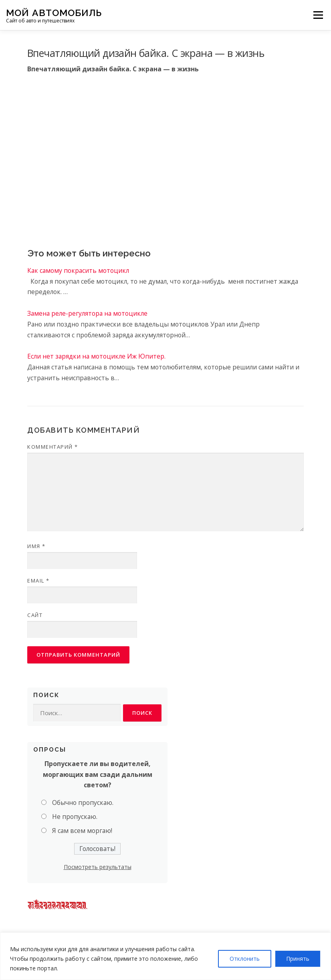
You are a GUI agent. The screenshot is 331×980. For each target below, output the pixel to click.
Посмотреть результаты (98, 867)
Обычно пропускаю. (83, 803)
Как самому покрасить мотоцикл (78, 270)
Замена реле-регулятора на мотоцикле (87, 313)
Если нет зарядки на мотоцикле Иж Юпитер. (96, 356)
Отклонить (245, 959)
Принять (298, 959)
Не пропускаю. (75, 817)
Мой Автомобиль (54, 12)
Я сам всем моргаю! (82, 831)
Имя (36, 546)
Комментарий (53, 447)
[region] (165, 956)
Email (38, 581)
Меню (318, 15)
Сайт (35, 615)
